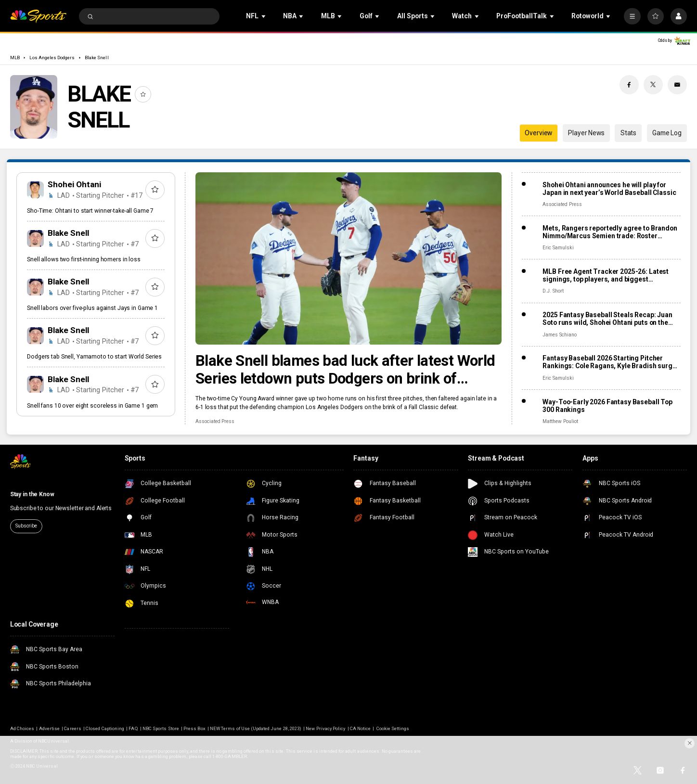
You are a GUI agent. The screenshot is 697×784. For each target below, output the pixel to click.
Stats (628, 133)
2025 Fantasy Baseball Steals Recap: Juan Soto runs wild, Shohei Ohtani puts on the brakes (607, 319)
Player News (586, 133)
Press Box (194, 728)
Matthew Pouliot (560, 421)
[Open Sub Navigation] (264, 17)
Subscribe (26, 526)
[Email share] (677, 85)
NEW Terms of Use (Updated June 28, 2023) (256, 728)
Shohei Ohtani (74, 184)
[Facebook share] (629, 85)
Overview (538, 133)
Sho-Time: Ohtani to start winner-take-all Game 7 (90, 211)
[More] (632, 16)
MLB (15, 58)
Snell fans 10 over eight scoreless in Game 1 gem (92, 406)
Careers (72, 728)
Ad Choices (22, 728)
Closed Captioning (105, 728)
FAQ (133, 728)
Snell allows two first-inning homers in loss (84, 259)
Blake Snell (97, 58)
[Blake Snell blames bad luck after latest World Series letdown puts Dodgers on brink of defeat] (348, 258)
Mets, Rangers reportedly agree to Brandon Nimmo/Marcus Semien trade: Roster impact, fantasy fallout (610, 232)
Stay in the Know (32, 494)
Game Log (667, 133)
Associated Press (215, 421)
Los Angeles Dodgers (52, 58)
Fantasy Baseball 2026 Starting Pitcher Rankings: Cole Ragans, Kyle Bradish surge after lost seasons (609, 362)
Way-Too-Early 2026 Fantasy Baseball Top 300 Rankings (607, 406)
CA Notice (360, 728)
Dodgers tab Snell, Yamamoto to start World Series (94, 357)
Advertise (49, 728)
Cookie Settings (393, 728)
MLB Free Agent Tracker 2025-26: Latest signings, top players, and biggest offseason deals (606, 275)
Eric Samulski (558, 248)
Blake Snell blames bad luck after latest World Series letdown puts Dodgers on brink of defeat (345, 370)
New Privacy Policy (325, 728)
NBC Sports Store (161, 728)
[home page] (38, 17)
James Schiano (559, 335)
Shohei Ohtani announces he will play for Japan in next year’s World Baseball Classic (609, 189)
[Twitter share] (653, 85)
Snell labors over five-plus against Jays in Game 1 (92, 308)
